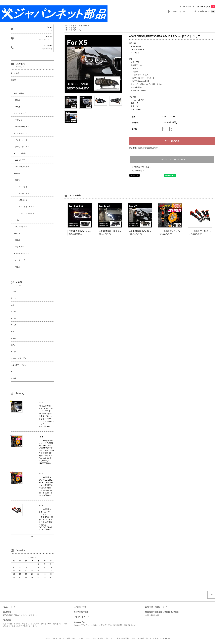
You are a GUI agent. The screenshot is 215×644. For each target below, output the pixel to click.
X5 (80, 30)
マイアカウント (188, 7)
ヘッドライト (84, 26)
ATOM (167, 638)
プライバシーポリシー (87, 638)
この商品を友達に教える (141, 167)
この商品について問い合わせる (172, 159)
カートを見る (208, 7)
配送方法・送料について (126, 638)
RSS (162, 638)
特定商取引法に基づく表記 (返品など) (144, 148)
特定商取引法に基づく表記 (148, 638)
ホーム (48, 638)
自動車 (74, 26)
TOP (66, 26)
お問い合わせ (71, 638)
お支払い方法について (106, 638)
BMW (73, 28)
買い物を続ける (138, 171)
